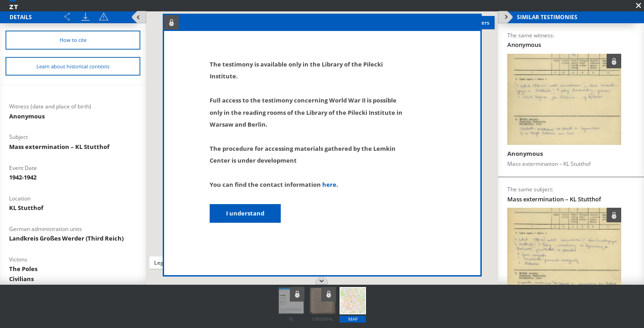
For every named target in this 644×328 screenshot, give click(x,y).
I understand (245, 213)
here (329, 184)
